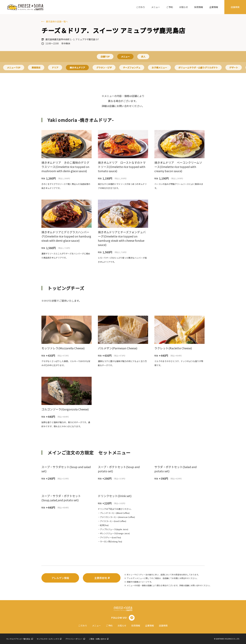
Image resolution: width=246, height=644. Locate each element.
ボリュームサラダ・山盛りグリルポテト (198, 68)
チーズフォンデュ (132, 68)
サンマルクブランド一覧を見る (20, 639)
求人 (143, 57)
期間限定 (36, 68)
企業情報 (214, 7)
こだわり (141, 7)
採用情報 (199, 7)
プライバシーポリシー (75, 639)
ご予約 (170, 7)
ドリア (55, 68)
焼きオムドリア (77, 68)
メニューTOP (14, 68)
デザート (234, 68)
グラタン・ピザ (104, 68)
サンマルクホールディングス (49, 639)
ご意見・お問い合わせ (99, 639)
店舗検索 (235, 7)
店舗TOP (105, 57)
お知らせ (184, 7)
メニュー (156, 7)
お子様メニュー (159, 68)
